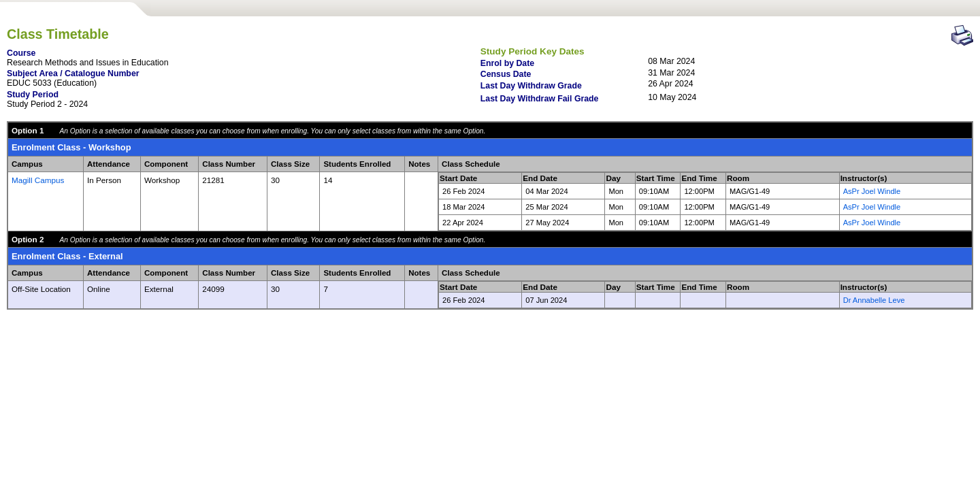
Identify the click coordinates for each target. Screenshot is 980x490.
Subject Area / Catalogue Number (73, 73)
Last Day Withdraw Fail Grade (540, 99)
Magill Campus (38, 180)
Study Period (33, 95)
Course (21, 53)
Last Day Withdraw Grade (531, 86)
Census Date (506, 74)
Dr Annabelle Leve (874, 300)
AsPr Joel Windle (872, 191)
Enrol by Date (507, 63)
